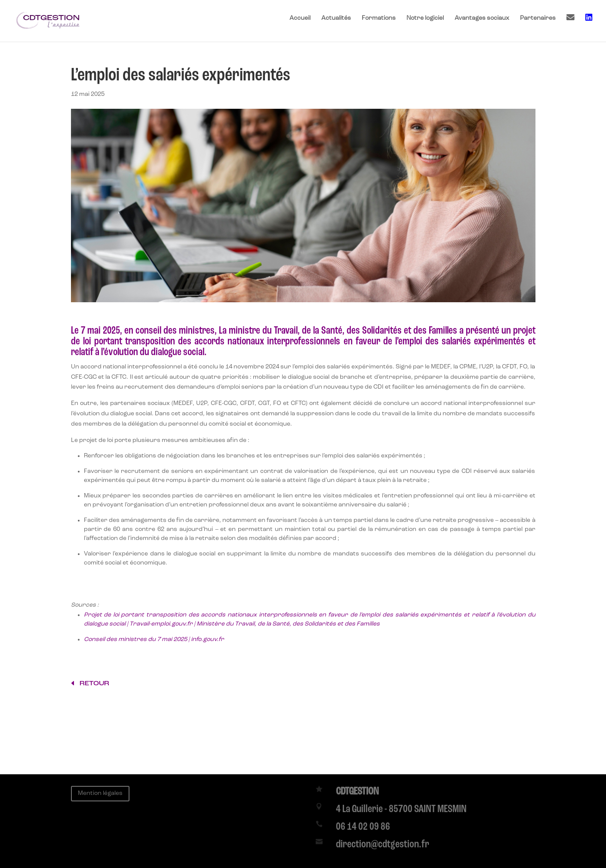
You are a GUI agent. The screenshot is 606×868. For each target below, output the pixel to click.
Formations (379, 18)
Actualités (336, 18)
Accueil (300, 18)
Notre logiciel (425, 18)
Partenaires (538, 18)
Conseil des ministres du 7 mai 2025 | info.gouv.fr (154, 639)
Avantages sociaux (482, 18)
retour (94, 683)
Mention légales (100, 793)
